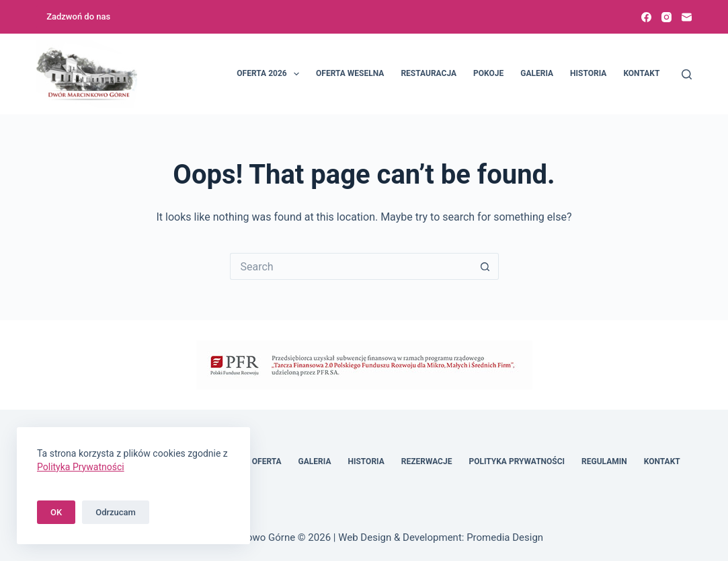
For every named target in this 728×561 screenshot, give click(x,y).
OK (56, 512)
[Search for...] (351, 266)
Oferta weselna (350, 73)
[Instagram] (666, 17)
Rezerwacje (427, 461)
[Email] (687, 17)
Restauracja (429, 73)
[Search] (687, 74)
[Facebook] (646, 17)
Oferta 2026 (271, 74)
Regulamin (604, 461)
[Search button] (485, 266)
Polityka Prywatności (517, 461)
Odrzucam (116, 512)
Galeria (537, 73)
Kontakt (641, 73)
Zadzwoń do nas (78, 16)
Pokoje (488, 73)
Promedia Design (505, 537)
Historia (588, 73)
